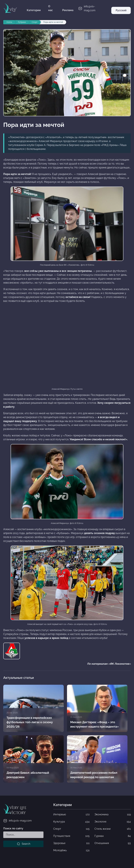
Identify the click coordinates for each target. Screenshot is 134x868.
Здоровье (71, 843)
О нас (50, 8)
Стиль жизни (113, 829)
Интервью (71, 815)
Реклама (68, 10)
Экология (113, 822)
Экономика (113, 815)
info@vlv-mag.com (17, 821)
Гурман (113, 836)
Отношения (113, 843)
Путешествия (71, 836)
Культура (71, 822)
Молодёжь (71, 850)
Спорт (71, 829)
